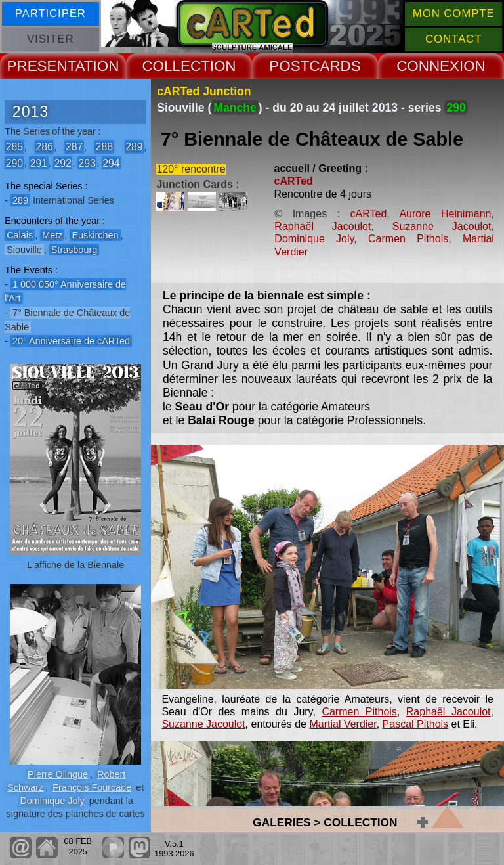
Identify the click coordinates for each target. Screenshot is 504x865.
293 (87, 163)
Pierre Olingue (58, 774)
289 (134, 147)
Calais (20, 235)
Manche (235, 108)
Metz (52, 235)
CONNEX (428, 66)
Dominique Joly (52, 801)
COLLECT (176, 66)
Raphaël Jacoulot (323, 226)
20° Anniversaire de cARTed (71, 341)
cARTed (294, 181)
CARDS (335, 66)
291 (39, 163)
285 (14, 147)
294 (111, 163)
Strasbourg (74, 250)
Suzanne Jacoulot (442, 226)
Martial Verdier (343, 724)
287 (74, 147)
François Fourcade (92, 787)
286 (44, 147)
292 (62, 163)
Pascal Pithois (416, 724)
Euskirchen (95, 235)
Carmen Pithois (408, 239)
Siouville (24, 250)
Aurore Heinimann (445, 214)
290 (14, 163)
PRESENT (41, 66)
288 (104, 147)
